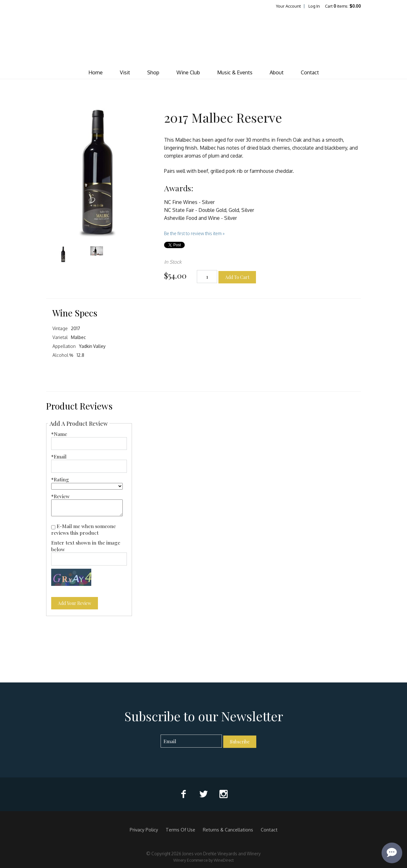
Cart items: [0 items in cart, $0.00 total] (343, 6)
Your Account (288, 6)
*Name (59, 434)
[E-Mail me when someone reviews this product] (53, 527)
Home (96, 72)
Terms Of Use (180, 830)
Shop (153, 72)
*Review (60, 496)
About (277, 72)
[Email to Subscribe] (191, 741)
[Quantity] (207, 277)
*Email (59, 456)
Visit (125, 72)
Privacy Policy (144, 830)
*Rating (60, 479)
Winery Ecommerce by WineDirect (203, 860)
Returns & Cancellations (228, 830)
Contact (310, 72)
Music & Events (235, 72)
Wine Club (188, 72)
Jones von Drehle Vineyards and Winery (203, 38)
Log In (314, 6)
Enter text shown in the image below (86, 546)
